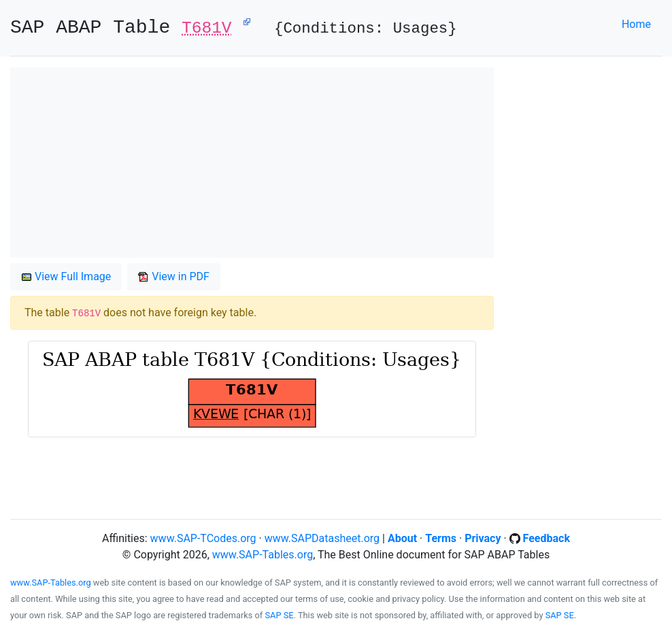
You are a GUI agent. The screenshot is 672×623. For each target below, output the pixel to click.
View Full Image (66, 276)
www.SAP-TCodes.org (203, 538)
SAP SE (280, 615)
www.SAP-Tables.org (263, 555)
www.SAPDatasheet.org (322, 538)
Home (636, 24)
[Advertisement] (252, 163)
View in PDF (174, 276)
